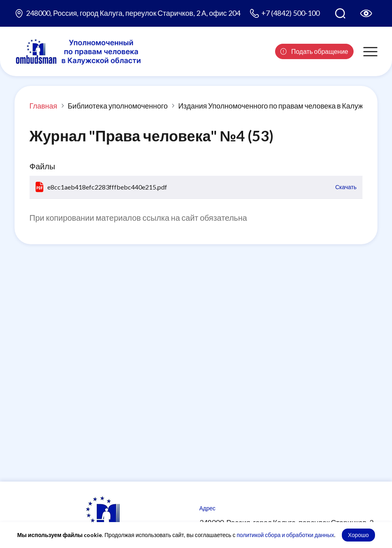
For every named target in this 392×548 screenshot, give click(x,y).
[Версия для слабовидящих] (366, 13)
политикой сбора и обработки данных (285, 535)
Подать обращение (314, 51)
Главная (43, 106)
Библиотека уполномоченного (118, 106)
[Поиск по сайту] (340, 13)
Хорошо (358, 535)
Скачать (346, 187)
